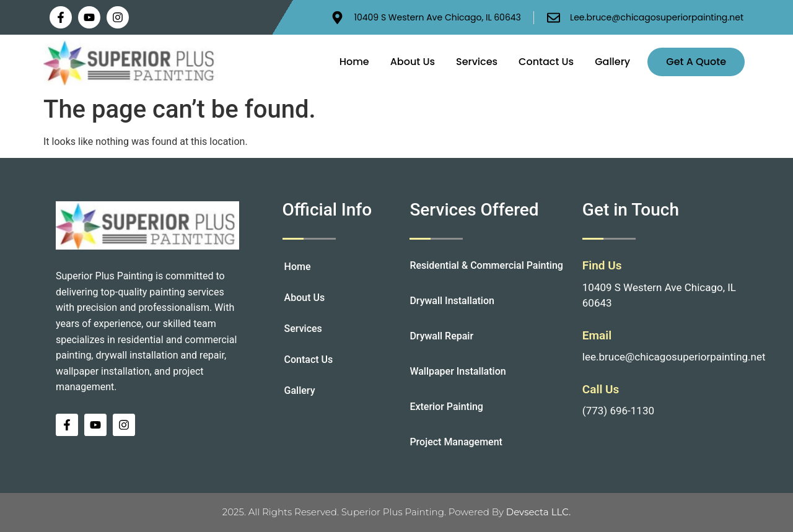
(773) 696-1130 (618, 411)
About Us (413, 62)
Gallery (612, 62)
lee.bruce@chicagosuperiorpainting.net (674, 357)
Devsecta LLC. (538, 512)
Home (354, 62)
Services (477, 62)
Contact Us (546, 62)
